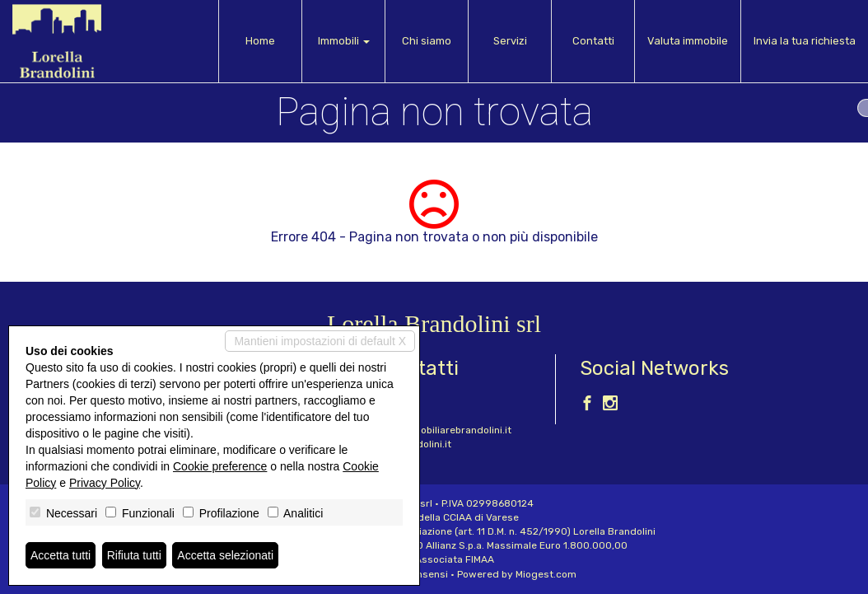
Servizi (510, 41)
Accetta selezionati (225, 555)
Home (260, 41)
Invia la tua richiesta (805, 41)
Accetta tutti (61, 555)
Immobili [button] (344, 41)
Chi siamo (427, 41)
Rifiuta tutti (134, 555)
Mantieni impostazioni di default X (320, 341)
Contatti (593, 41)
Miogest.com (546, 574)
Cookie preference (220, 466)
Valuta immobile (688, 41)
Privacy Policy (105, 483)
